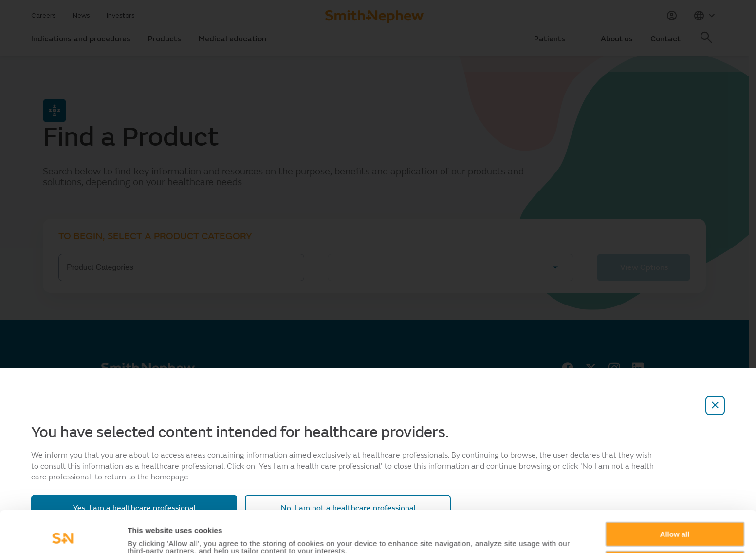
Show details (150, 534)
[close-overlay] (715, 405)
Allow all (675, 493)
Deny (675, 521)
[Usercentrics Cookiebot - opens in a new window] (63, 534)
